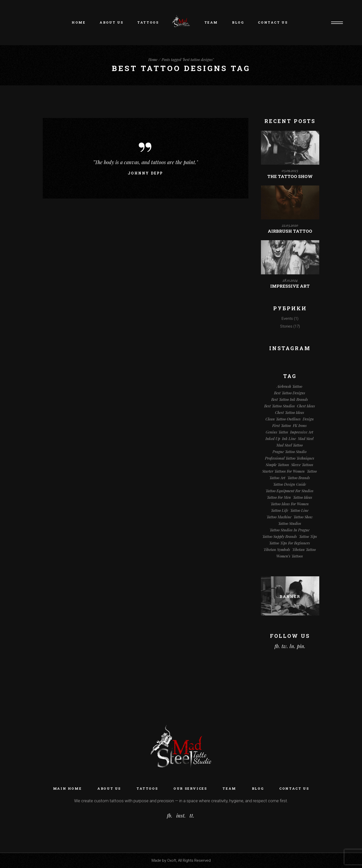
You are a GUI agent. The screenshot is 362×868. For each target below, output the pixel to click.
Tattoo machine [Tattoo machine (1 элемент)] (279, 517)
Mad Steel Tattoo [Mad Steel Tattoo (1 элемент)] (289, 445)
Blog (258, 788)
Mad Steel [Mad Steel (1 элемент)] (306, 439)
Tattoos (147, 788)
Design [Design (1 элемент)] (308, 419)
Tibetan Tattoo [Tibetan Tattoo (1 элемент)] (304, 549)
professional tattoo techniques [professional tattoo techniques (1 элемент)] (290, 458)
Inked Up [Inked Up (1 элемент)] (273, 439)
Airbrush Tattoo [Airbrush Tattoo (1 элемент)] (289, 386)
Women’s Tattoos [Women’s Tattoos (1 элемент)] (290, 556)
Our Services (190, 788)
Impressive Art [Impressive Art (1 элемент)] (302, 432)
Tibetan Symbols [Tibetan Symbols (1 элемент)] (277, 549)
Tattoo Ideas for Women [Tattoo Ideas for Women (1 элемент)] (290, 504)
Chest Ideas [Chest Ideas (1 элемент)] (306, 406)
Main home (67, 788)
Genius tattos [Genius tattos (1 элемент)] (277, 432)
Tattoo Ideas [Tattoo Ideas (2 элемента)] (303, 497)
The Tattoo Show (290, 176)
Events (287, 319)
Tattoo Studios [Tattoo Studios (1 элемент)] (290, 523)
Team (229, 788)
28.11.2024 (290, 280)
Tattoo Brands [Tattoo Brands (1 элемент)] (299, 478)
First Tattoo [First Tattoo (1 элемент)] (282, 425)
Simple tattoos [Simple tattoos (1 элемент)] (277, 465)
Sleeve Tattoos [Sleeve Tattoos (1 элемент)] (302, 465)
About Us (109, 788)
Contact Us (294, 788)
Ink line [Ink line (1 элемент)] (289, 439)
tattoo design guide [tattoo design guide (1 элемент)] (289, 484)
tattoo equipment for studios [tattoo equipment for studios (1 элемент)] (289, 491)
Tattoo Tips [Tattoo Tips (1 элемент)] (308, 536)
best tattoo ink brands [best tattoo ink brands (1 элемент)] (290, 399)
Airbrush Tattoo (290, 231)
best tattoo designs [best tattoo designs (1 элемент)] (290, 393)
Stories (286, 326)
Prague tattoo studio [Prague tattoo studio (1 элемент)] (289, 452)
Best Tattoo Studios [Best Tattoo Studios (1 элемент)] (280, 406)
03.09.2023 (290, 171)
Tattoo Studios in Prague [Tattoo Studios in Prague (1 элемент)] (289, 530)
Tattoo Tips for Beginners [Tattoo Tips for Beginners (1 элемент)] (289, 543)
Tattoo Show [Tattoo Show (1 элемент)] (303, 517)
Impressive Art (290, 286)
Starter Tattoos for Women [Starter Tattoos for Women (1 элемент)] (283, 471)
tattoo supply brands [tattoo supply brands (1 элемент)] (280, 536)
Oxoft (172, 860)
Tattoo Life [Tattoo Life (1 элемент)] (279, 510)
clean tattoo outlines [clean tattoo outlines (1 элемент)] (283, 419)
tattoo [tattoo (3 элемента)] (312, 471)
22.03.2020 (290, 225)
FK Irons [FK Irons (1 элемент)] (300, 425)
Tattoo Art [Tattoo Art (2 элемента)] (277, 478)
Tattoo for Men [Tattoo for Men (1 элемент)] (279, 497)
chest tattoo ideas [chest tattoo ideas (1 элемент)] (290, 412)
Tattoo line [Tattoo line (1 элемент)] (299, 510)
